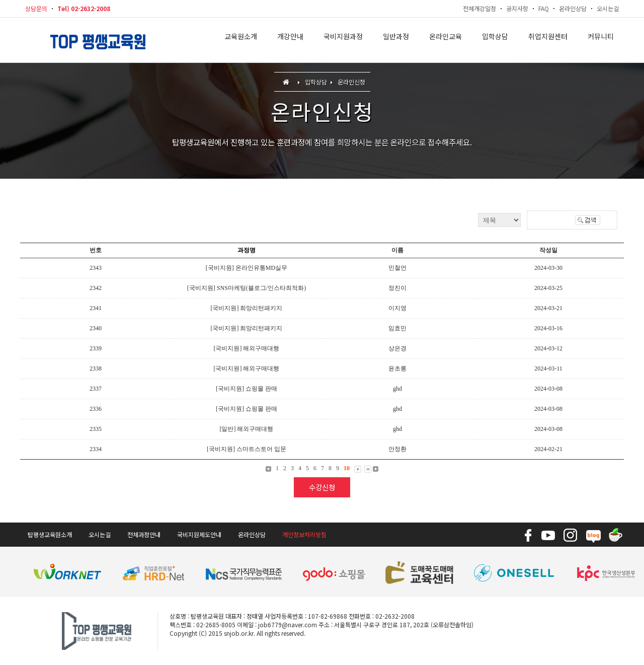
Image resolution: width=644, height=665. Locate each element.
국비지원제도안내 (199, 534)
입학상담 (495, 40)
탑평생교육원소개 (50, 534)
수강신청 (322, 487)
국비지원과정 (343, 40)
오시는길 (608, 8)
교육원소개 (241, 40)
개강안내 (290, 40)
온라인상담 (573, 8)
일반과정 (396, 40)
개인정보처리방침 (304, 534)
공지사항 (517, 8)
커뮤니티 (601, 40)
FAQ (544, 8)
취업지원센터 (548, 40)
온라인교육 (446, 40)
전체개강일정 (479, 8)
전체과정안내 (144, 534)
